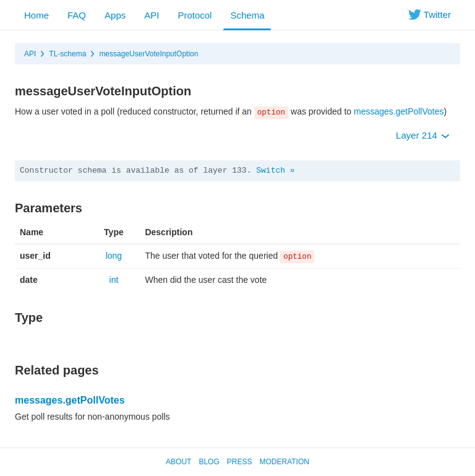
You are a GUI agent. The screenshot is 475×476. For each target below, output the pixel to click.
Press (240, 462)
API (152, 15)
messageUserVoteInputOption (148, 54)
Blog (209, 462)
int (114, 280)
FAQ (77, 15)
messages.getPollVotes (399, 111)
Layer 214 (423, 135)
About (178, 462)
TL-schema (67, 54)
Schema (247, 15)
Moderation (284, 462)
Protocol (195, 15)
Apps (115, 15)
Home (36, 15)
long (114, 256)
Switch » (275, 171)
